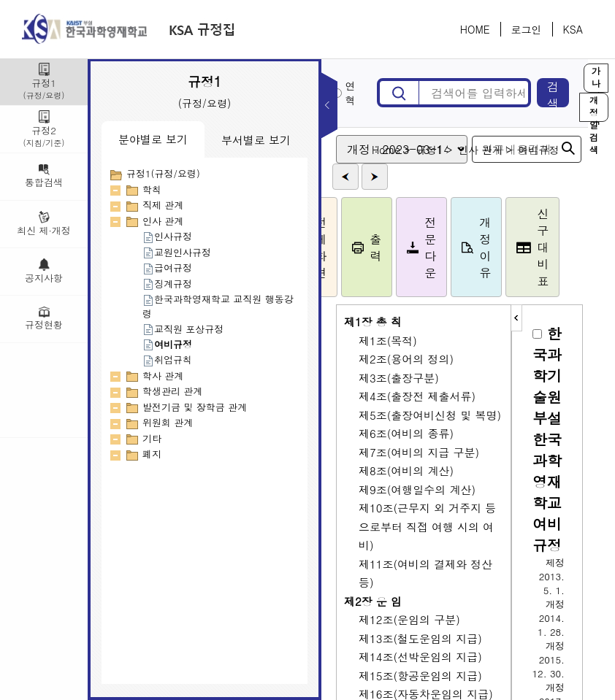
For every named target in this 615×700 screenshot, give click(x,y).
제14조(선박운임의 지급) (420, 657)
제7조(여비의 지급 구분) (419, 452)
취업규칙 (167, 359)
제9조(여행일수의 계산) (417, 489)
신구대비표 (549, 247)
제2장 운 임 (373, 601)
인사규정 (167, 236)
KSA (573, 29)
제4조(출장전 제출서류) (417, 396)
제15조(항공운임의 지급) (420, 676)
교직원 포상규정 (183, 329)
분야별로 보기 (153, 139)
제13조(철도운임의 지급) (420, 638)
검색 (561, 93)
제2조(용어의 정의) (406, 359)
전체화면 (327, 247)
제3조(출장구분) (399, 378)
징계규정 (167, 284)
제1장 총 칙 (373, 322)
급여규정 (167, 268)
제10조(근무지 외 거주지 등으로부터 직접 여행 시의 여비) (427, 526)
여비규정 (167, 344)
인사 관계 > (501, 150)
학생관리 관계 (172, 391)
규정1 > (450, 150)
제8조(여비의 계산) (406, 470)
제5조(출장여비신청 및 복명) (430, 415)
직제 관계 (163, 205)
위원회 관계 (168, 422)
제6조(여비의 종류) (406, 433)
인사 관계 (163, 221)
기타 (152, 438)
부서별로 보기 (256, 140)
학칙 (152, 189)
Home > (407, 150)
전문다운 (438, 247)
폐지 (152, 454)
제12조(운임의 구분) (409, 619)
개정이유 (492, 247)
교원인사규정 (177, 252)
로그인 (527, 29)
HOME (475, 29)
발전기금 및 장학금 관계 (195, 407)
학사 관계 (163, 376)
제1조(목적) (388, 341)
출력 (383, 247)
